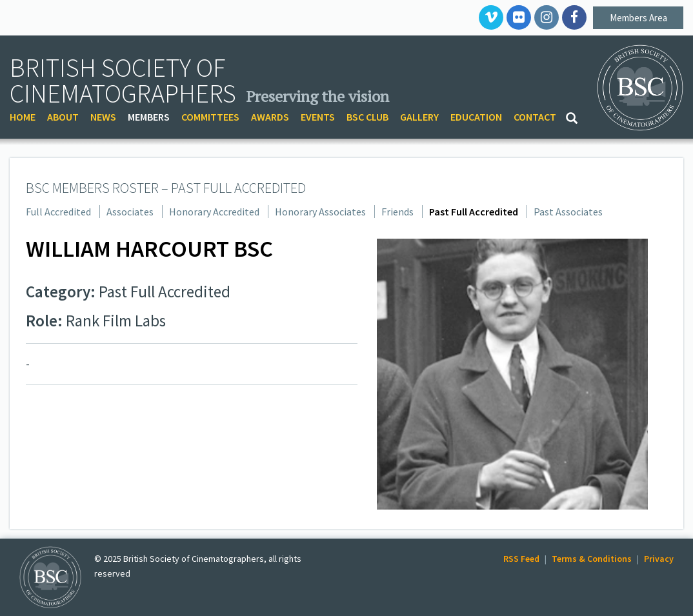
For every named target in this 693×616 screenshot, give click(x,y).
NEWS (103, 117)
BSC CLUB (367, 117)
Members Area (638, 18)
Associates (130, 212)
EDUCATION (476, 117)
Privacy (659, 559)
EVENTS (318, 117)
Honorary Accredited (214, 212)
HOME (23, 117)
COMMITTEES (210, 117)
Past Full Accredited (474, 212)
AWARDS (270, 117)
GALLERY (419, 117)
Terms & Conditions (592, 559)
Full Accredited (58, 212)
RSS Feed (521, 559)
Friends (397, 212)
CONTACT (535, 117)
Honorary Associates (320, 212)
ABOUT (63, 117)
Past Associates (568, 212)
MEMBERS (149, 117)
